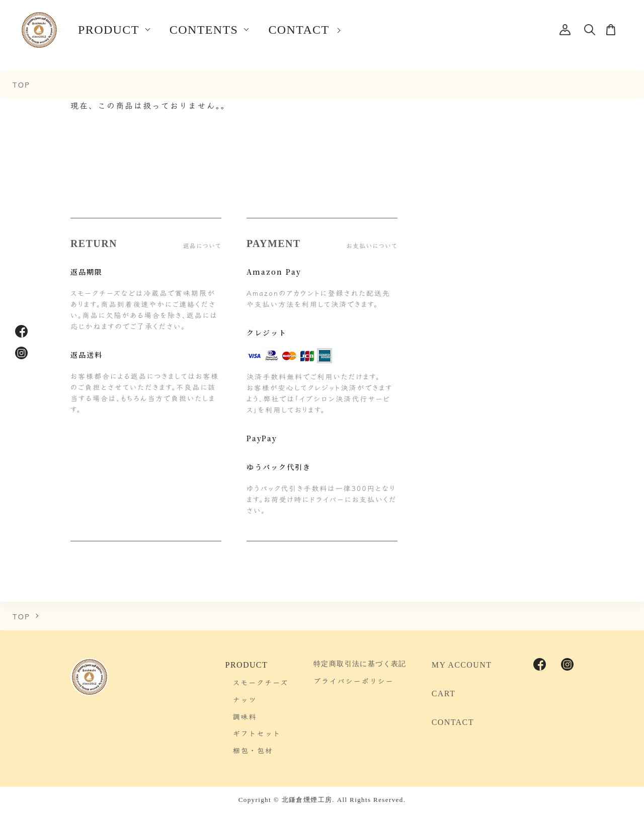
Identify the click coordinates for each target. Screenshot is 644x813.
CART (444, 694)
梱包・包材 (253, 750)
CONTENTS (204, 30)
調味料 (245, 716)
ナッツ (245, 699)
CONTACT (299, 30)
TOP (21, 84)
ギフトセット (257, 733)
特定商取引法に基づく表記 (360, 664)
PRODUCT (109, 30)
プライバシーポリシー (353, 681)
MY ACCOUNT (462, 665)
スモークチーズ (261, 682)
